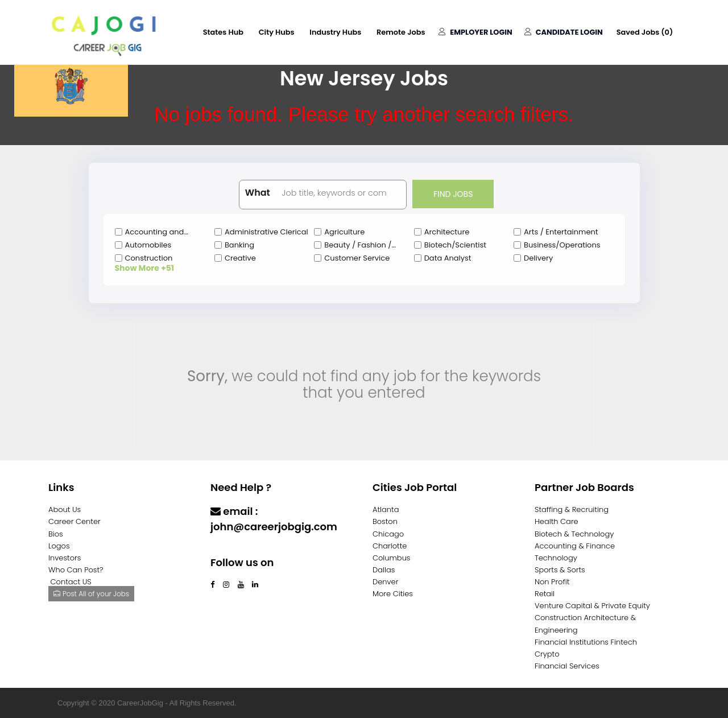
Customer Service (357, 258)
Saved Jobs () (644, 32)
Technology (556, 558)
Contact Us (240, 549)
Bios (56, 534)
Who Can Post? (76, 570)
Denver (385, 582)
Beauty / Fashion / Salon (358, 245)
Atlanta (386, 509)
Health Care (557, 521)
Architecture (447, 232)
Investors (65, 558)
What (258, 193)
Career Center (75, 521)
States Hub (220, 32)
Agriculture (344, 232)
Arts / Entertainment (561, 232)
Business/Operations (562, 245)
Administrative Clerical (266, 232)
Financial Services (567, 666)
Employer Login (474, 32)
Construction (149, 258)
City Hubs (274, 32)
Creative (240, 258)
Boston (385, 521)
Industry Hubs (333, 32)
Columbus (392, 558)
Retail (545, 594)
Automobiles (148, 245)
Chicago (388, 534)
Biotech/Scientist (455, 245)
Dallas (384, 570)
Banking (239, 245)
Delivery (538, 258)
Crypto (547, 654)
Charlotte (390, 546)
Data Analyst (448, 258)
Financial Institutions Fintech (586, 642)
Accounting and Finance (155, 232)
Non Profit (552, 582)
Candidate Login (563, 32)
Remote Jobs (399, 32)
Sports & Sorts (560, 570)
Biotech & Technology (574, 534)
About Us (65, 509)
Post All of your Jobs (91, 594)
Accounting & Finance (575, 546)
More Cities (393, 594)
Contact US (71, 582)
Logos (59, 546)
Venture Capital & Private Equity (592, 606)
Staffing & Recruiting (572, 509)
